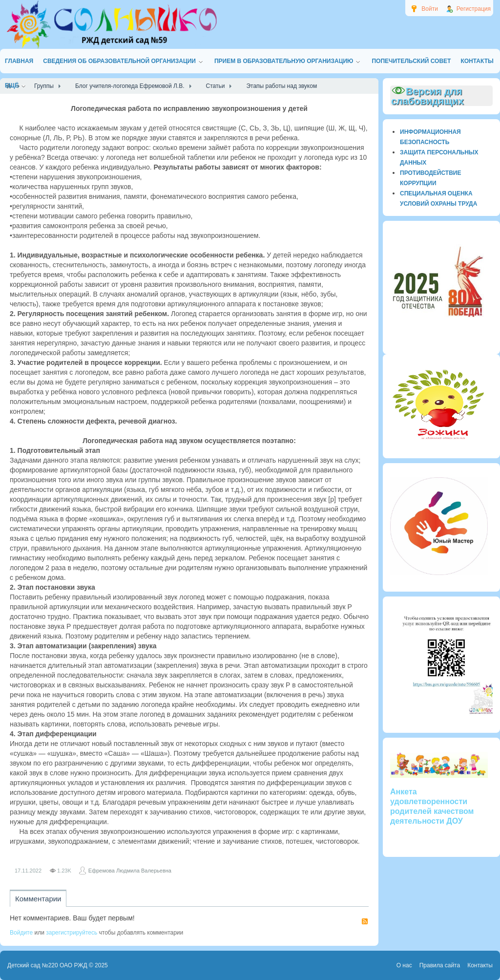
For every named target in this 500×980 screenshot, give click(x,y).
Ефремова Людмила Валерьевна (130, 871)
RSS (365, 921)
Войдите (21, 933)
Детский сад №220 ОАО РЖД (47, 965)
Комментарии (38, 899)
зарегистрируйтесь (72, 933)
